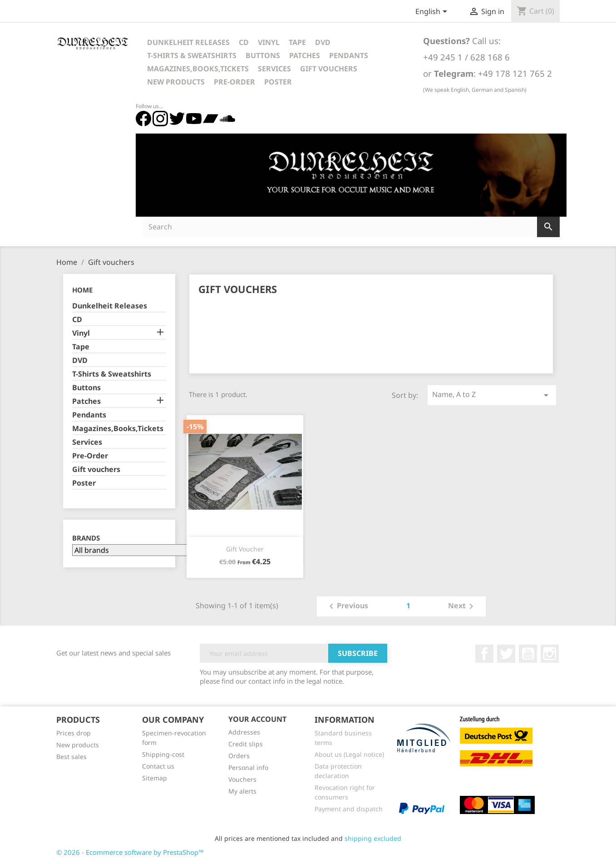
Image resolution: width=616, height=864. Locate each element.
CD (244, 42)
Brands (86, 538)
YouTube (528, 654)
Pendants (349, 55)
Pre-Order (234, 82)
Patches (305, 55)
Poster (278, 82)
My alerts (242, 791)
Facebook (484, 654)
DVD (323, 42)
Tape (297, 42)
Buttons (263, 55)
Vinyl (269, 42)
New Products (176, 82)
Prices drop (74, 733)
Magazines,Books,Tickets (198, 69)
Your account (257, 719)
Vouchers (242, 779)
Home (82, 290)
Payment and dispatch (349, 809)
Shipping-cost (163, 754)
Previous (347, 606)
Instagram (550, 654)
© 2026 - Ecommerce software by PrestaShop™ (130, 852)
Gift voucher (245, 549)
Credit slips (246, 744)
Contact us (158, 766)
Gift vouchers (329, 69)
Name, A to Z (492, 395)
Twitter (506, 654)
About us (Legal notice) (349, 754)
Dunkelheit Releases (188, 42)
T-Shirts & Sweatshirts (192, 55)
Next (462, 606)
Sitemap (155, 778)
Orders (239, 756)
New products (78, 745)
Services (274, 69)
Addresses (244, 732)
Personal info (248, 767)
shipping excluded (373, 838)
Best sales (71, 757)
